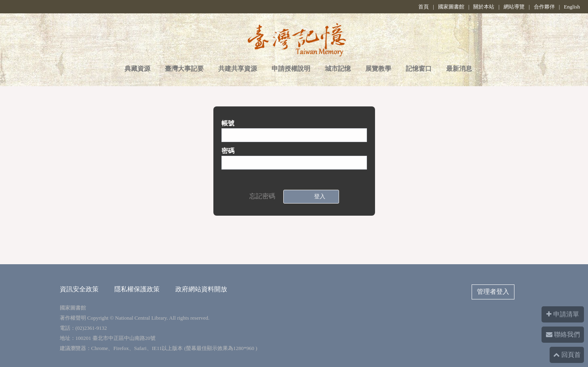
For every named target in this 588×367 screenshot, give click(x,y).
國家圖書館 (451, 7)
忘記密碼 (262, 196)
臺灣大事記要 (184, 69)
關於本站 (484, 7)
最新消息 (459, 69)
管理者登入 (493, 292)
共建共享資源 (238, 69)
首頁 (424, 7)
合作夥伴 (544, 7)
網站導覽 (514, 7)
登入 (318, 196)
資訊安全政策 (79, 289)
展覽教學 (378, 69)
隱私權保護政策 (137, 289)
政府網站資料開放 (201, 289)
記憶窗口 (419, 69)
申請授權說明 (291, 69)
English (572, 7)
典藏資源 (137, 69)
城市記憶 (338, 69)
